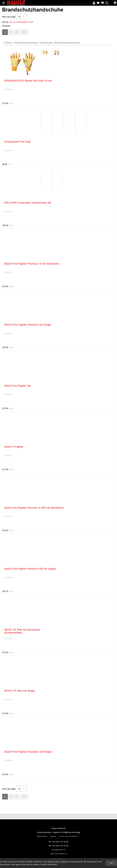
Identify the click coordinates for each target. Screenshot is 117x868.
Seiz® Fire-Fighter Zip (18, 386)
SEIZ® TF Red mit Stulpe (19, 691)
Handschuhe (46, 43)
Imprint (53, 836)
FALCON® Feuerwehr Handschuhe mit (28, 203)
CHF (31, 22)
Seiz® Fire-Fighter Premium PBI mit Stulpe (30, 569)
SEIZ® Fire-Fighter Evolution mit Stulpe (28, 752)
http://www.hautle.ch (58, 854)
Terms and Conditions (68, 836)
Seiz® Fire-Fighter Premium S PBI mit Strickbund (34, 508)
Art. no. (13, 22)
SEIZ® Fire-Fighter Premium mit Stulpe (28, 325)
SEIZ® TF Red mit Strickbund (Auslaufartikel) (22, 631)
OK (111, 863)
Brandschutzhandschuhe (67, 43)
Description (22, 22)
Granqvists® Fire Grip (17, 142)
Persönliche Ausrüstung (26, 43)
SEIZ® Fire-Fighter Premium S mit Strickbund (32, 264)
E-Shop (8, 43)
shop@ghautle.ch (58, 850)
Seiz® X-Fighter (14, 447)
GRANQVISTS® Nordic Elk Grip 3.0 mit (28, 81)
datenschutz (42, 836)
